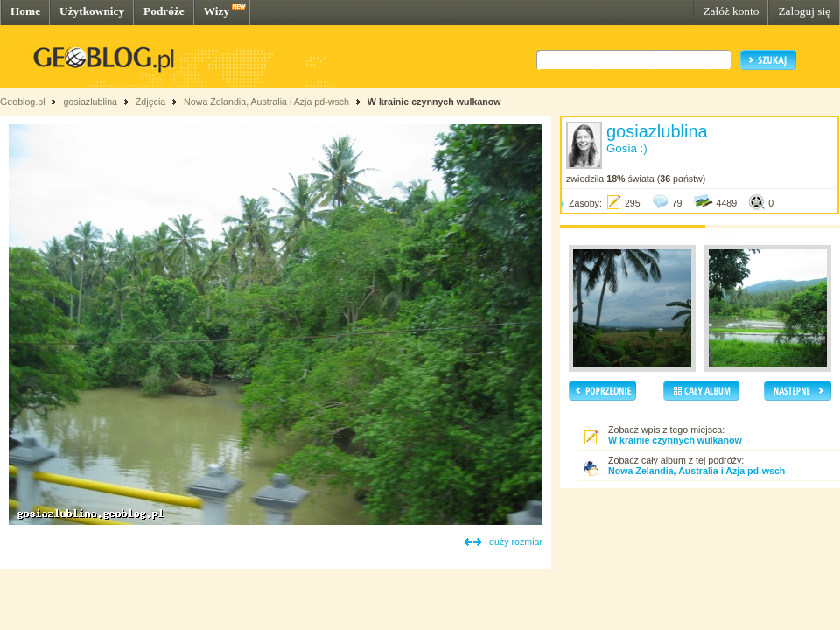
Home (25, 11)
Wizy (217, 11)
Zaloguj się (804, 11)
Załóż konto (731, 11)
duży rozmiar (516, 542)
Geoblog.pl (23, 101)
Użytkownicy (92, 11)
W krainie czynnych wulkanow (434, 101)
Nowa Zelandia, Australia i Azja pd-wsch (266, 101)
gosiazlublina (90, 101)
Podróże (164, 11)
